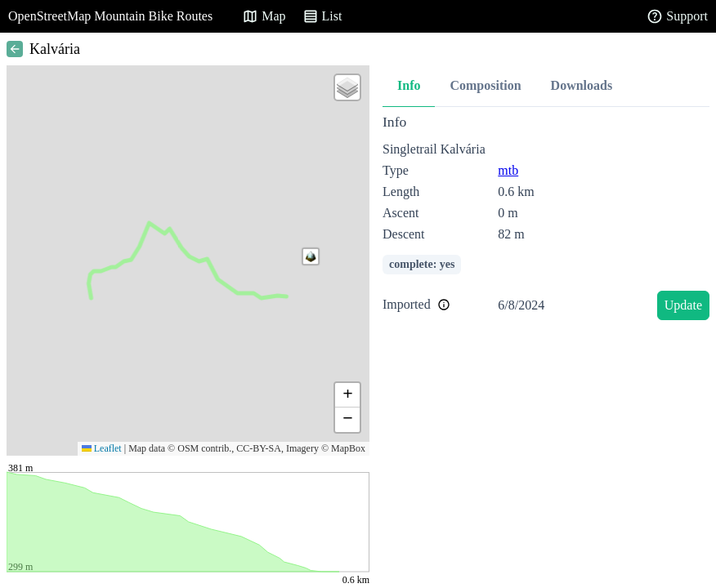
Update (683, 305)
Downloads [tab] (582, 85)
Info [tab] (409, 85)
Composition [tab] (485, 85)
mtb (508, 170)
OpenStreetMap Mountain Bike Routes (110, 16)
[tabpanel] (546, 220)
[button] (311, 256)
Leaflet (102, 448)
